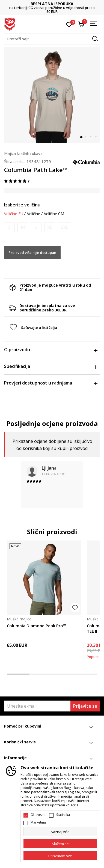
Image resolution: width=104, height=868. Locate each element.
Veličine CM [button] (54, 214)
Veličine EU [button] (14, 214)
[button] (52, 39)
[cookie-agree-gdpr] (60, 844)
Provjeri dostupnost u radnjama (51, 383)
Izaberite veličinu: (23, 205)
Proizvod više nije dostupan (32, 253)
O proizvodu (51, 350)
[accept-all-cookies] (60, 856)
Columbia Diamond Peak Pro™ (37, 626)
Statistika (63, 815)
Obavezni (38, 815)
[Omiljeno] (69, 24)
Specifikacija (51, 366)
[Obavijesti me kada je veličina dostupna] (9, 227)
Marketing (38, 822)
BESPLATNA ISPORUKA (52, 4)
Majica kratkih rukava (23, 153)
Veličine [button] (34, 214)
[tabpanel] (52, 95)
